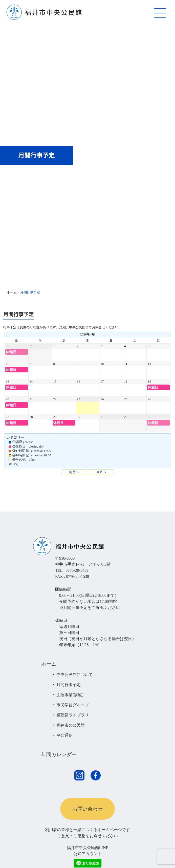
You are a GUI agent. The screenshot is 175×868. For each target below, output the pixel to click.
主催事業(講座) (70, 695)
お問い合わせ (88, 809)
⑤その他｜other (22, 460)
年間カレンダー (59, 754)
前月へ (74, 472)
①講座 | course (21, 442)
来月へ (101, 472)
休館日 (11, 352)
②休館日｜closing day (26, 446)
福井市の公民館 (71, 725)
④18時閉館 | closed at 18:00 (30, 455)
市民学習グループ (73, 705)
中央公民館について (75, 675)
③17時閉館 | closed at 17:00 (30, 451)
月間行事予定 (69, 685)
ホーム (49, 664)
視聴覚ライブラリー (75, 715)
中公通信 (64, 735)
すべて (14, 464)
